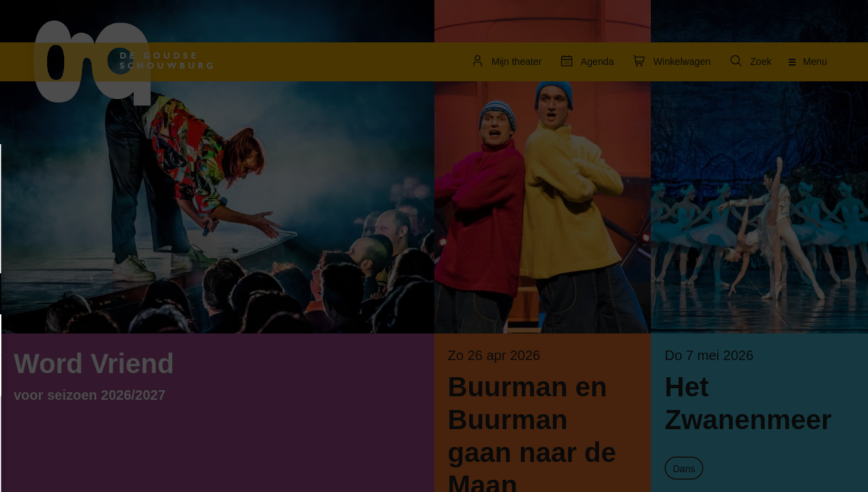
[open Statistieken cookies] (210, 377)
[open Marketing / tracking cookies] (210, 336)
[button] (102, 293)
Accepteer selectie (116, 466)
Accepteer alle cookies (116, 427)
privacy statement (61, 249)
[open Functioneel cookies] (210, 295)
